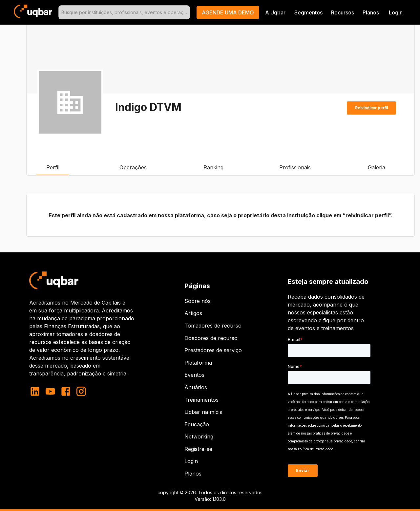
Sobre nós (198, 301)
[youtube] (50, 391)
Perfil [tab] (53, 167)
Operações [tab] (133, 167)
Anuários (196, 387)
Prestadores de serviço (213, 350)
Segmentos (308, 12)
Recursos (343, 12)
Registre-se (198, 449)
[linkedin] (37, 391)
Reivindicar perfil (371, 108)
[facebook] (66, 391)
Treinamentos (201, 400)
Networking (199, 436)
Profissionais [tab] (295, 167)
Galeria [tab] (376, 167)
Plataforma (198, 363)
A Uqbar (275, 12)
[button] (228, 12)
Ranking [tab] (213, 167)
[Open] (187, 12)
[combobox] (124, 12)
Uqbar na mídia (203, 412)
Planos (371, 12)
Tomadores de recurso (213, 326)
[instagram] (81, 391)
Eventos (194, 375)
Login (191, 461)
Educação (197, 424)
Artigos (193, 313)
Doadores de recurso (211, 338)
